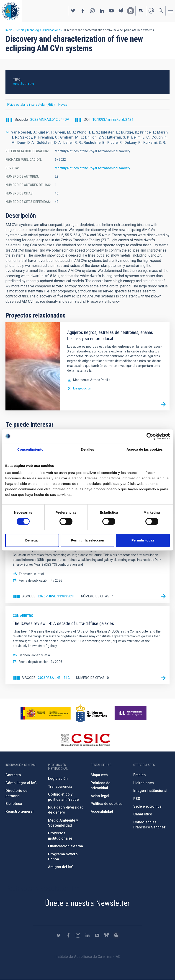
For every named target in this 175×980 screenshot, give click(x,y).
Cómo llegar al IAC (21, 783)
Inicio (9, 30)
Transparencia (60, 787)
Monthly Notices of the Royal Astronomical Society (92, 168)
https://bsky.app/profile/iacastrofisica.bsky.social (121, 11)
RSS (137, 799)
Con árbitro (23, 84)
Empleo (140, 775)
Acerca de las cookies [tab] (145, 449)
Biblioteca (14, 804)
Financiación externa (66, 846)
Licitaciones (144, 783)
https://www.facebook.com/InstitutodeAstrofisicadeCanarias (83, 11)
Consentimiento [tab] (30, 449)
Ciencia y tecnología (28, 30)
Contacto (13, 775)
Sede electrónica (147, 806)
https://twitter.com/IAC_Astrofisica (73, 11)
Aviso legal (100, 796)
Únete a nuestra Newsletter (87, 903)
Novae (63, 105)
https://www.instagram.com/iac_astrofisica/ (92, 11)
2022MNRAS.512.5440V (50, 120)
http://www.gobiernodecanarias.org (91, 713)
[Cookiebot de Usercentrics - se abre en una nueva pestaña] (150, 436)
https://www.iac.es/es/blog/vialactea (131, 11)
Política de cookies (107, 804)
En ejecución (82, 388)
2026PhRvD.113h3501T (56, 596)
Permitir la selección (87, 540)
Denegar (32, 540)
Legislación (58, 779)
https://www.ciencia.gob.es (46, 713)
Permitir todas (143, 540)
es (141, 11)
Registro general (19, 811)
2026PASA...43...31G (54, 678)
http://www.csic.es (85, 740)
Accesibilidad (102, 811)
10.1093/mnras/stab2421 (113, 120)
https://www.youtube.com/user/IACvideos (111, 11)
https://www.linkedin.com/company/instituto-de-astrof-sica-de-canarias (102, 11)
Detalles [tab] (87, 449)
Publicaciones (53, 30)
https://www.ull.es (131, 713)
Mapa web (99, 775)
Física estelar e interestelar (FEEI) (31, 105)
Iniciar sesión (151, 11)
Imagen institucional (150, 791)
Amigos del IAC (61, 867)
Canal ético (143, 814)
